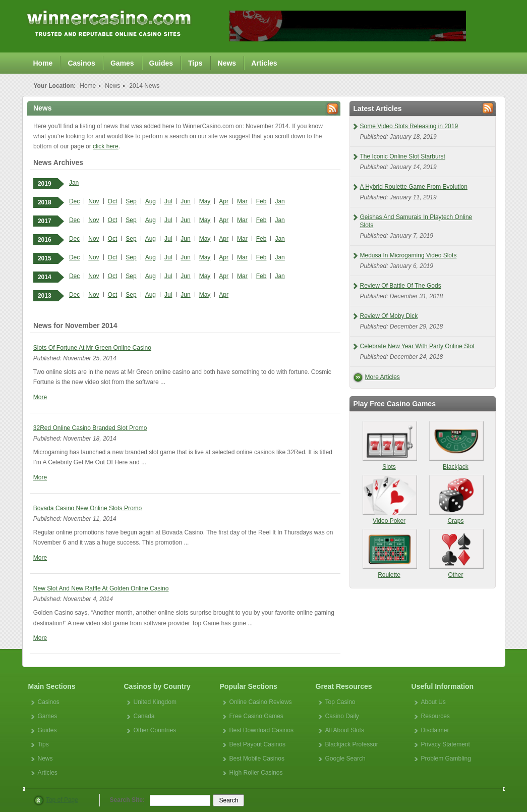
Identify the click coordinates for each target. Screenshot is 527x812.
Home (43, 63)
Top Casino (340, 702)
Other (456, 554)
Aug (151, 201)
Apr (224, 201)
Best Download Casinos (261, 730)
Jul (168, 201)
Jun (185, 201)
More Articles (383, 377)
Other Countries (155, 730)
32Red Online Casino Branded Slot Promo (90, 428)
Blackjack (456, 446)
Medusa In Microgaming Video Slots (408, 255)
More (40, 397)
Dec (74, 201)
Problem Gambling (446, 759)
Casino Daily (342, 716)
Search (228, 800)
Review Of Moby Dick (389, 316)
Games (122, 63)
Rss (333, 109)
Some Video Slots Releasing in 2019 (409, 126)
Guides (161, 63)
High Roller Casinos (256, 773)
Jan (74, 183)
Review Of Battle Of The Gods (401, 286)
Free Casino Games (256, 716)
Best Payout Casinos (257, 744)
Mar (242, 201)
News (227, 63)
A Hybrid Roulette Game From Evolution (414, 187)
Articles (264, 63)
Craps (456, 500)
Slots (389, 446)
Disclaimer (435, 730)
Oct (113, 201)
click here (106, 146)
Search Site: (127, 800)
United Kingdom (155, 702)
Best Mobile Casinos (257, 759)
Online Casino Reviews (261, 702)
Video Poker (389, 500)
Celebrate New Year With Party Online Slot (417, 346)
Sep (131, 201)
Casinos (81, 63)
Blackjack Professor (352, 744)
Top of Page (62, 800)
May (205, 201)
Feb (261, 201)
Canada (144, 716)
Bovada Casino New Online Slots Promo (87, 508)
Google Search (345, 759)
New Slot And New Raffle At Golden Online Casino (101, 588)
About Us (433, 702)
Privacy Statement (446, 744)
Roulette (389, 554)
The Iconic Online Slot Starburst (403, 156)
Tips (195, 63)
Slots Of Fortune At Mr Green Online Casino (92, 348)
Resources (435, 716)
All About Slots (345, 730)
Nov (94, 201)
